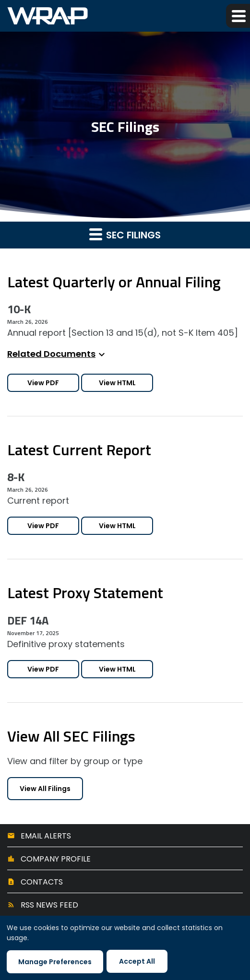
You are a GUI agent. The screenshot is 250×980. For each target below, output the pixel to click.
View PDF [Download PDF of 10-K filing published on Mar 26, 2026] (43, 383)
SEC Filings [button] (125, 235)
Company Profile (56, 859)
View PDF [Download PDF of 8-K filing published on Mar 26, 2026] (43, 526)
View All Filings (45, 789)
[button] (238, 16)
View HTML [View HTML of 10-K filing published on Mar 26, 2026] (117, 383)
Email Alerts (46, 836)
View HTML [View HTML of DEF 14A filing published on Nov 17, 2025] (117, 669)
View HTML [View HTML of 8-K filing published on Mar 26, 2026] (117, 526)
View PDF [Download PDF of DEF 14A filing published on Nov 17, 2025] (43, 669)
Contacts (42, 882)
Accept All (137, 961)
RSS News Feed (49, 905)
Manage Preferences (55, 962)
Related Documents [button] (57, 354)
